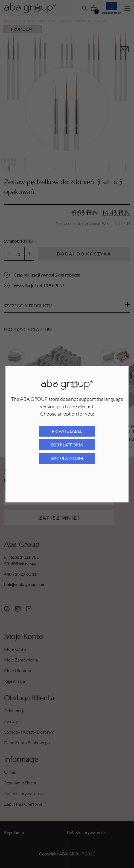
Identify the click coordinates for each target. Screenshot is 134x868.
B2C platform (67, 458)
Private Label (67, 431)
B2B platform (67, 445)
